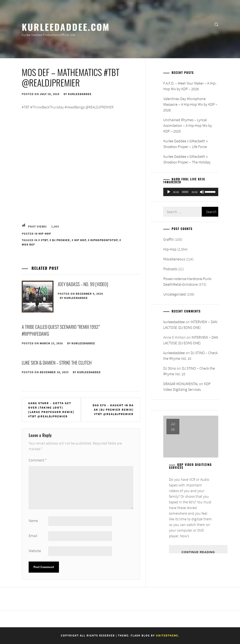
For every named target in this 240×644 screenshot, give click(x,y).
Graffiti (169, 239)
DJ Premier (61, 240)
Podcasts (170, 269)
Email (33, 536)
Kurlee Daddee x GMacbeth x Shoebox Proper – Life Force (185, 144)
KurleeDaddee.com (66, 27)
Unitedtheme (167, 636)
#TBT (44, 240)
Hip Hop (80, 240)
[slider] (185, 192)
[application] (191, 192)
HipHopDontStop (104, 240)
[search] (216, 24)
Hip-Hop (45, 234)
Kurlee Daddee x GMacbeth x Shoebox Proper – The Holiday (187, 159)
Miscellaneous (174, 259)
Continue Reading (198, 552)
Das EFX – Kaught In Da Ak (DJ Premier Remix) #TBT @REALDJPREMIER (113, 410)
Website (35, 551)
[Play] (169, 192)
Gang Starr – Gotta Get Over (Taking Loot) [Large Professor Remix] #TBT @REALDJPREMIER (51, 410)
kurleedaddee (80, 94)
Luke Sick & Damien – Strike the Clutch (57, 362)
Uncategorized (175, 294)
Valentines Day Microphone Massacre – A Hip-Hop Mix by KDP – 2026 (190, 104)
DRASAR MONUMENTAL (181, 384)
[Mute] (202, 192)
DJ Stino (170, 368)
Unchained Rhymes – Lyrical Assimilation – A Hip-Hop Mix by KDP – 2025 (188, 125)
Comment (38, 460)
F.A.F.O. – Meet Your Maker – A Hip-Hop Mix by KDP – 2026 (190, 86)
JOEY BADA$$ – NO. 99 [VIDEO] (83, 284)
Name (33, 521)
